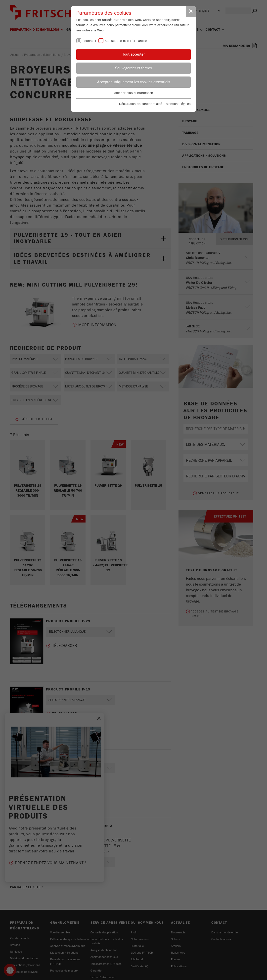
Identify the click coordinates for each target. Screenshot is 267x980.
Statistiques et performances (126, 41)
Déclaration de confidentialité (141, 104)
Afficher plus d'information (134, 93)
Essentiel (89, 41)
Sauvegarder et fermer (134, 68)
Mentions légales (178, 104)
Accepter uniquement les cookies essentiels (134, 82)
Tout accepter (133, 54)
